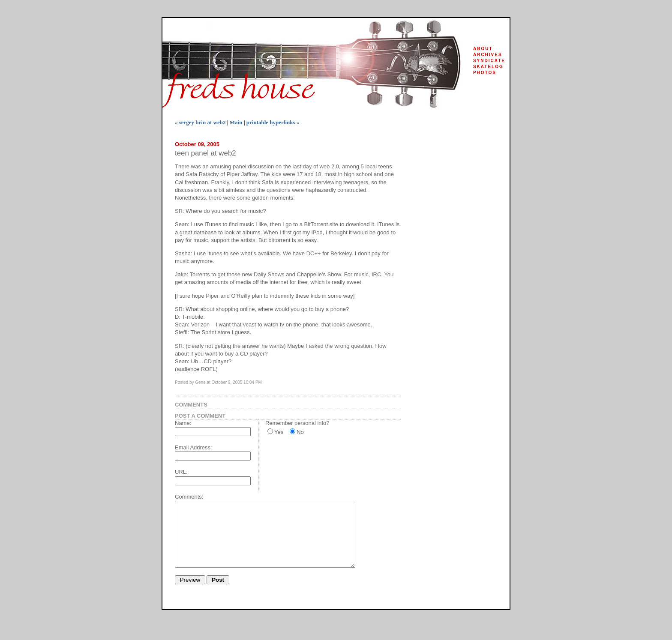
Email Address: (193, 447)
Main (236, 122)
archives (488, 55)
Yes (279, 432)
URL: (181, 472)
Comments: (189, 497)
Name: (183, 423)
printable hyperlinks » (273, 122)
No (300, 432)
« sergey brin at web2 (200, 122)
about (483, 49)
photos (485, 73)
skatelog (488, 67)
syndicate (489, 61)
